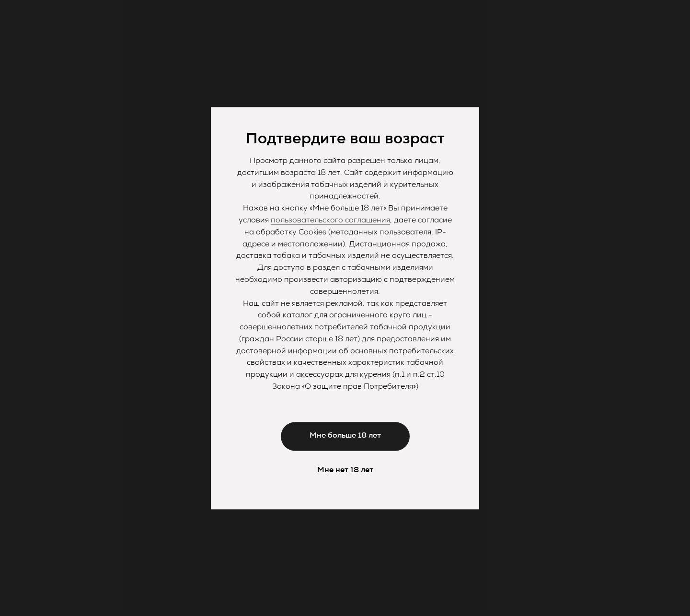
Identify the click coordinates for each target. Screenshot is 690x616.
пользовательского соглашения (330, 221)
